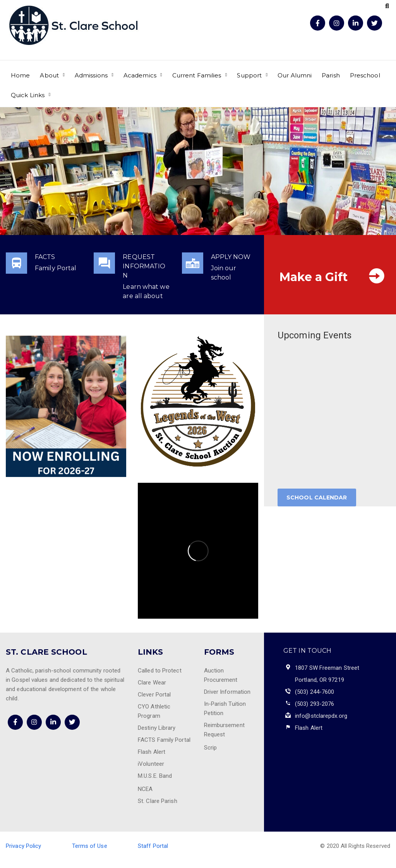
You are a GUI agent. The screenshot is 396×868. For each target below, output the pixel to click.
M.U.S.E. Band (155, 776)
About (49, 75)
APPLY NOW (231, 257)
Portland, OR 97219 (320, 680)
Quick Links (28, 95)
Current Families (197, 75)
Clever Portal (154, 695)
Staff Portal (153, 846)
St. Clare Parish (158, 801)
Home (20, 75)
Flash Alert (152, 752)
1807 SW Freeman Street (327, 668)
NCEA (145, 789)
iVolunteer (151, 764)
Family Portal (56, 268)
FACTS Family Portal (164, 740)
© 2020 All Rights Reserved (355, 846)
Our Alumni (295, 75)
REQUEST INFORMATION (144, 266)
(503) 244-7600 (315, 692)
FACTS (45, 257)
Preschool (365, 75)
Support (249, 75)
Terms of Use (90, 846)
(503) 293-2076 (315, 704)
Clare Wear (152, 683)
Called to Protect (160, 671)
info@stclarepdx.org (321, 716)
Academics (140, 75)
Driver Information (227, 692)
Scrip (211, 748)
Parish (331, 75)
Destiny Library (157, 728)
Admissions (91, 75)
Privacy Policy (23, 846)
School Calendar (317, 497)
